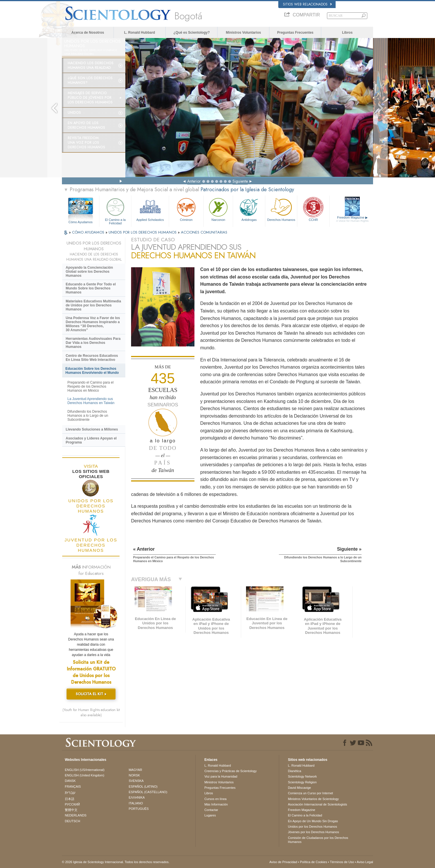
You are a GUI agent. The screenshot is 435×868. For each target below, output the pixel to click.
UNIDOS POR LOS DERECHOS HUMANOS (143, 232)
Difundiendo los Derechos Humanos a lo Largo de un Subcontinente (88, 416)
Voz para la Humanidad (221, 776)
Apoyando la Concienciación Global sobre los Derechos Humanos (89, 272)
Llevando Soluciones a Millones (92, 429)
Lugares (210, 815)
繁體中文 (71, 810)
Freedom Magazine (352, 219)
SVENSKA (136, 781)
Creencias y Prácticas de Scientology (230, 771)
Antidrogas (249, 209)
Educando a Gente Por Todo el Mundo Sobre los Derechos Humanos (91, 288)
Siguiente (240, 181)
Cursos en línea (215, 799)
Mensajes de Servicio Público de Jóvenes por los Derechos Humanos (90, 98)
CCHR (313, 209)
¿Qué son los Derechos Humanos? (90, 80)
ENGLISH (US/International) (85, 770)
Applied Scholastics (150, 209)
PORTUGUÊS (139, 809)
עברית (70, 793)
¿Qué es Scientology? (192, 33)
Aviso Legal (365, 862)
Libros (347, 33)
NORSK (134, 775)
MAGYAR (136, 770)
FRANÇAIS (73, 786)
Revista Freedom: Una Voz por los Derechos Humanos (86, 143)
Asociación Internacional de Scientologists (317, 804)
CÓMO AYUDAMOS (89, 232)
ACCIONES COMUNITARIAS (204, 232)
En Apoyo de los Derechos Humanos (86, 125)
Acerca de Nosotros (88, 33)
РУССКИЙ (72, 804)
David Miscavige (299, 788)
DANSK (70, 781)
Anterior (194, 181)
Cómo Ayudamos (81, 222)
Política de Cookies (313, 862)
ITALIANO (136, 803)
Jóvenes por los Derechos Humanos (313, 832)
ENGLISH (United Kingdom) (85, 775)
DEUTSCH (72, 821)
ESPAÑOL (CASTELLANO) (148, 792)
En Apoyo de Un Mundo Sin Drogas (313, 821)
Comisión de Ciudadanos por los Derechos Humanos (318, 840)
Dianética (294, 771)
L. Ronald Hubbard (140, 33)
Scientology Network (302, 776)
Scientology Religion (302, 782)
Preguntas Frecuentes (295, 33)
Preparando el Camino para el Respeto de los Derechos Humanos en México (90, 386)
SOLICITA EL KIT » (91, 694)
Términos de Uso (342, 862)
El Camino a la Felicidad (115, 210)
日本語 (70, 799)
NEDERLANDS (76, 815)
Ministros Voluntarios (243, 33)
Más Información (216, 804)
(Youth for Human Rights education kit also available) (91, 712)
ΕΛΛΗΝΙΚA (137, 797)
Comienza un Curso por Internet (310, 793)
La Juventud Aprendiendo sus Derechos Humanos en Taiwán (91, 401)
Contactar (211, 810)
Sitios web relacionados (307, 4)
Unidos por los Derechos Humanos (312, 827)
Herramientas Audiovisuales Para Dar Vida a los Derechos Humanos (93, 343)
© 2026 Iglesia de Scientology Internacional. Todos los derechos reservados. (116, 862)
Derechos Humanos (281, 209)
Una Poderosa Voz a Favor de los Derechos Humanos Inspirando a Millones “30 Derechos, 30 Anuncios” (93, 324)
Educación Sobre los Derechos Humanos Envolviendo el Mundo (92, 371)
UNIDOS (74, 113)
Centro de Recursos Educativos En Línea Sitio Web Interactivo (92, 358)
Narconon (218, 209)
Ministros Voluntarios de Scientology (313, 799)
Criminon (186, 209)
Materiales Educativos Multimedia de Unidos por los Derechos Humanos (93, 305)
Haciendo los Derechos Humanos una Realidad (91, 65)
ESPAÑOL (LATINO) (143, 786)
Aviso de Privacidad (283, 862)
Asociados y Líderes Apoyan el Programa (91, 440)
